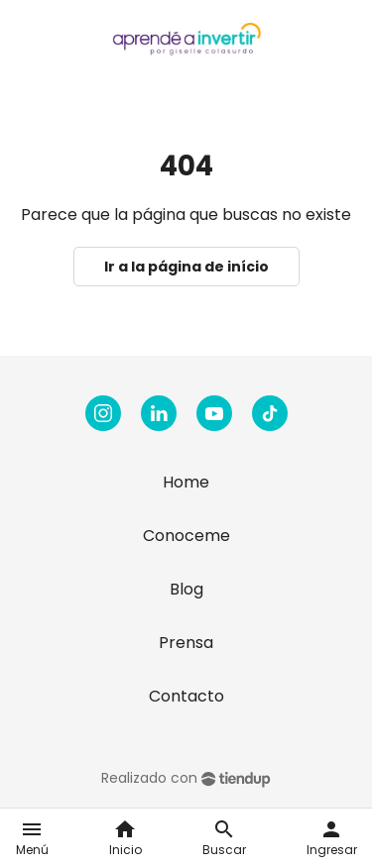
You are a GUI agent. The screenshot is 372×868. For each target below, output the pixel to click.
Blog (186, 589)
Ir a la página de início (186, 267)
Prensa (186, 643)
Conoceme (186, 536)
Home (186, 482)
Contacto (186, 696)
